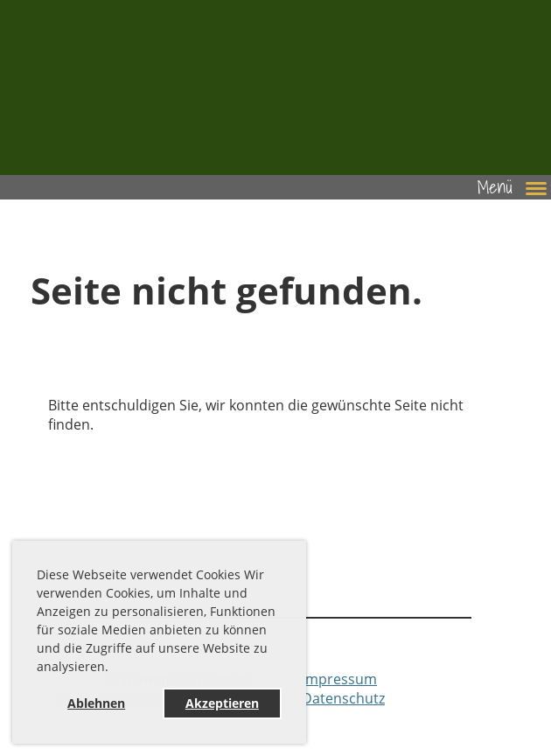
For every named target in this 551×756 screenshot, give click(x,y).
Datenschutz (343, 698)
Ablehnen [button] (96, 703)
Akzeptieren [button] (222, 703)
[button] (115, 669)
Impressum (339, 679)
